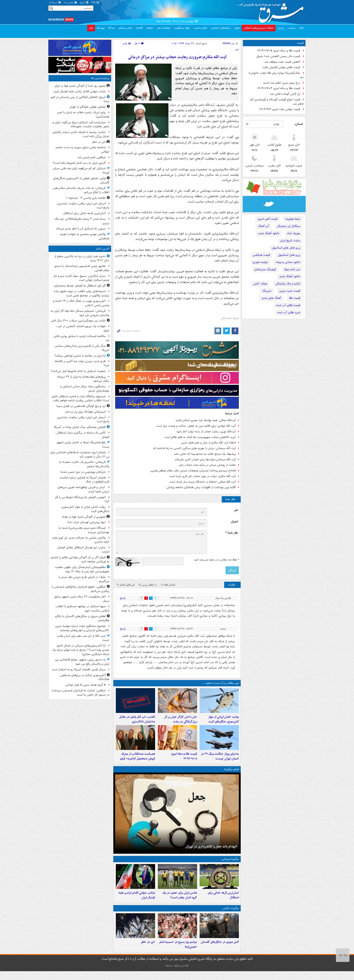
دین (237, 49)
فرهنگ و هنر (163, 28)
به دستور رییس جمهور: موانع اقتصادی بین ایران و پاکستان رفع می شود (82, 662)
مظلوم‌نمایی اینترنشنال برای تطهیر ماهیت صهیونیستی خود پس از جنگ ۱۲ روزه (82, 569)
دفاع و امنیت (200, 28)
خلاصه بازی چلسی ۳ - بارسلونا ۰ (86, 198)
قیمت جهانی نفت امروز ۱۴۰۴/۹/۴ (280, 109)
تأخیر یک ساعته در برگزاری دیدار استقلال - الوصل (82, 435)
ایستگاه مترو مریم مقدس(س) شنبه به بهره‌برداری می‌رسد (84, 530)
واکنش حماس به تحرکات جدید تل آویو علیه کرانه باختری (81, 540)
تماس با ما (70, 3)
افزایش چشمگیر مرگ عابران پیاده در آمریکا (80, 427)
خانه (302, 28)
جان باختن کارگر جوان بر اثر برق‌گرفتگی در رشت (180, 722)
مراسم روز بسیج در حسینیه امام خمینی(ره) (178, 953)
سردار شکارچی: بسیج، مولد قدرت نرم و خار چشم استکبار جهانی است (81, 278)
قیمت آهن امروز (268, 219)
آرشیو (84, 3)
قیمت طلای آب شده (288, 305)
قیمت (300, 43)
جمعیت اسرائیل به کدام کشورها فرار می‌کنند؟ (78, 371)
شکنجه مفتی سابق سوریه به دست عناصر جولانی (82, 150)
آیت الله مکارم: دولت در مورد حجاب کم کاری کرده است (203, 476)
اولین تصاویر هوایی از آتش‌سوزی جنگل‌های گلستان (81, 180)
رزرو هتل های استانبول (286, 248)
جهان (237, 28)
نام (236, 510)
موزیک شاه (294, 233)
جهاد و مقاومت (182, 28)
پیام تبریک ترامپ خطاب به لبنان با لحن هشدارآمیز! (83, 115)
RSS (95, 3)
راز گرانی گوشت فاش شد (285, 94)
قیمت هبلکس (261, 255)
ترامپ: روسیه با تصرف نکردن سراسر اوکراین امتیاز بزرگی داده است (81, 134)
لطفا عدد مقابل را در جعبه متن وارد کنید (216, 560)
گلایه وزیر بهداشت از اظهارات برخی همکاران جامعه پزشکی (201, 487)
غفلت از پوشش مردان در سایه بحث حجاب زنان (207, 465)
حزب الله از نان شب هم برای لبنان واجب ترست (83, 638)
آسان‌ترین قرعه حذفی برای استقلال (223, 902)
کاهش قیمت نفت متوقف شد (282, 62)
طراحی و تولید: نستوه (177, 974)
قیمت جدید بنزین (290, 291)
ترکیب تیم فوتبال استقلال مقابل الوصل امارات (83, 550)
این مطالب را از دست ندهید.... (220, 683)
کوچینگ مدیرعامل (265, 269)
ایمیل (234, 522)
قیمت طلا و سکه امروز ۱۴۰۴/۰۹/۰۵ (279, 51)
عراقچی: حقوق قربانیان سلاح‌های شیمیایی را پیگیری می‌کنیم (80, 589)
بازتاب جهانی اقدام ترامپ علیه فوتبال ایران (137, 902)
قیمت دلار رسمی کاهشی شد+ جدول (278, 56)
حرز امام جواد (292, 269)
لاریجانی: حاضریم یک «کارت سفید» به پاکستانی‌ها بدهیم (84, 464)
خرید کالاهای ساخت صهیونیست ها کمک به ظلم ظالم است (200, 437)
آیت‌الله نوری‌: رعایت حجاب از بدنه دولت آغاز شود (206, 432)
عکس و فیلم (125, 28)
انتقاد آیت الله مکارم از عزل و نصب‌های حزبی (208, 443)
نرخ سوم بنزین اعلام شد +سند (282, 83)
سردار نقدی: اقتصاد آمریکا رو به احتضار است (79, 670)
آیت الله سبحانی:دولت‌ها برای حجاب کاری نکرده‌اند (205, 460)
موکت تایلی (260, 284)
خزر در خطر (148, 951)
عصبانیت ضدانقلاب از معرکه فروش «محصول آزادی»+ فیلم (138, 761)
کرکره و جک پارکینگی (288, 284)
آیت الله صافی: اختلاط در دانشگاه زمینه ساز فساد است (203, 482)
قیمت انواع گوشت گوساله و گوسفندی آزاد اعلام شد (277, 102)
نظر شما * (232, 533)
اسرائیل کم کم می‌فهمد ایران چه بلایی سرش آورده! (81, 171)
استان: (299, 124)
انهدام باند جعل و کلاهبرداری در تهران (211, 851)
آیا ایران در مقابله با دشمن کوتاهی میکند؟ (80, 356)
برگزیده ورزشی (230, 864)
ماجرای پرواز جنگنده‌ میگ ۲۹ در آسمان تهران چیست (220, 761)
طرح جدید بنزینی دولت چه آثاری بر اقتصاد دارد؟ (82, 363)
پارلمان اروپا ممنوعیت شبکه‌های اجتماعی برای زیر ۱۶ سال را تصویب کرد (80, 454)
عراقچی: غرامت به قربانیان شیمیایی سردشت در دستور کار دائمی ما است (80, 693)
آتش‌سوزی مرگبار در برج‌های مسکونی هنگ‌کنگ (85, 677)
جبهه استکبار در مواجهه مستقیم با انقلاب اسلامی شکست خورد (82, 609)
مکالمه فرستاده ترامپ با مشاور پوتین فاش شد (81, 338)
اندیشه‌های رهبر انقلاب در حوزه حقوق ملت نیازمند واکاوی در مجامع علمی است (81, 293)
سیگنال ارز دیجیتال (289, 226)
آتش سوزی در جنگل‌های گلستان (220, 951)
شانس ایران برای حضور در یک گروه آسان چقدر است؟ (180, 902)
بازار (91, 28)
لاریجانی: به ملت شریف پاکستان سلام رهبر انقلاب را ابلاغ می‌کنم (81, 190)
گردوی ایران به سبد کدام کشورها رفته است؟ (79, 163)
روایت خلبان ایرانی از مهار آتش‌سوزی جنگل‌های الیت (224, 722)
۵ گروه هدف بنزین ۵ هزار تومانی (85, 685)
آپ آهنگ (263, 226)
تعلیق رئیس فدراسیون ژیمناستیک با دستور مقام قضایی (82, 268)
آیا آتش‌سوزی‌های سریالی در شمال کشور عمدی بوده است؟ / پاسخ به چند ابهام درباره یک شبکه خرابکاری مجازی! (81, 650)
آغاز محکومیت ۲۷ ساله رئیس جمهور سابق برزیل (82, 599)
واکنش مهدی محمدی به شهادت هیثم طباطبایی (85, 236)
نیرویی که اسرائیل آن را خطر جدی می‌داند (81, 229)
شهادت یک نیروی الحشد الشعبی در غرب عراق (83, 328)
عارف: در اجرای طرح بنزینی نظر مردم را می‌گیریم (84, 579)
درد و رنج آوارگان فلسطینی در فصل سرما (81, 406)
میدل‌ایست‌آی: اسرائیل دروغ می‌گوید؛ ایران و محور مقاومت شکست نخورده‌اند (81, 125)
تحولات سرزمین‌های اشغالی (259, 28)
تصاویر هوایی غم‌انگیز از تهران (88, 107)
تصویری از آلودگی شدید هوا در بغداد (84, 517)
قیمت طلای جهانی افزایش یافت (281, 67)
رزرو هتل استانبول (289, 255)
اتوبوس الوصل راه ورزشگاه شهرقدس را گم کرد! (82, 499)
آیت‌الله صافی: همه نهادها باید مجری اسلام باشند (206, 420)
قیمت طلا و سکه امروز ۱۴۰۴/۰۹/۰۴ (279, 88)
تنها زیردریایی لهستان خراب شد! (86, 522)
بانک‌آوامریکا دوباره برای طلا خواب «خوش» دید (276, 75)
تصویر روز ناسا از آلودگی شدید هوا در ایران (80, 86)
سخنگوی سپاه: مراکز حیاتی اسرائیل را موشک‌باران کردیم (85, 389)
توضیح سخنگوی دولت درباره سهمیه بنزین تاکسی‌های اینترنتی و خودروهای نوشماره (82, 628)
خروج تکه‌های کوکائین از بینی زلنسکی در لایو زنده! (80, 99)
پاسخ (123, 598)
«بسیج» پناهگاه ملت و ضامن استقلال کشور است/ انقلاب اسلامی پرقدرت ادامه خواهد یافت (80, 399)
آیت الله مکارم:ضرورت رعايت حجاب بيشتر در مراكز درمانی (177, 57)
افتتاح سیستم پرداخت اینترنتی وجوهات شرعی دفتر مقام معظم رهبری (193, 471)
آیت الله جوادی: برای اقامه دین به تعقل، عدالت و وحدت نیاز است (196, 426)
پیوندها (101, 28)
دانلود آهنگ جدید (269, 233)
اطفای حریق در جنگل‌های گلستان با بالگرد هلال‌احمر (82, 618)
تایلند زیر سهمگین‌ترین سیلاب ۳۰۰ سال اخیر (78, 321)
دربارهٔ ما (55, 3)
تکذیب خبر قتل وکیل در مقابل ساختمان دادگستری (137, 722)
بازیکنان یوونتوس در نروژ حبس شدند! (83, 472)
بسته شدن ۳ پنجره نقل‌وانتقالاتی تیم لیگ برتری (82, 221)
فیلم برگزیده (231, 774)
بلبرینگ (267, 291)
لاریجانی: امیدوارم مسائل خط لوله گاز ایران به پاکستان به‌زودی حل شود (80, 313)
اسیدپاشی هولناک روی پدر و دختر (85, 412)
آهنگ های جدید (271, 298)
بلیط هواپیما (293, 219)
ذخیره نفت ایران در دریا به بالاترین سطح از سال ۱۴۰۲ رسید (82, 258)
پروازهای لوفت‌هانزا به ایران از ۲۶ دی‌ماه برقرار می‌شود (83, 379)
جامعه (150, 28)
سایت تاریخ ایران (290, 241)
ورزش (281, 28)
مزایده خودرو (260, 262)
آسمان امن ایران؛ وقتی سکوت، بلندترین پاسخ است (83, 206)
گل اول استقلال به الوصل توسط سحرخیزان (80, 286)
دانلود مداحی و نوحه (288, 262)
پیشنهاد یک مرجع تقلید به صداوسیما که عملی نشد (205, 454)
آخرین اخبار (102, 249)
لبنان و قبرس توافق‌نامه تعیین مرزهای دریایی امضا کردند (83, 489)
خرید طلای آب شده (289, 312)
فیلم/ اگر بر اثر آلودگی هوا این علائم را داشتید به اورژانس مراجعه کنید (80, 560)
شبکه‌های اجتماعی (221, 28)
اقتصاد (139, 28)
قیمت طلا (295, 298)
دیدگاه (112, 28)
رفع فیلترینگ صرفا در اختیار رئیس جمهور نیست (83, 445)
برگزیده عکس (231, 915)
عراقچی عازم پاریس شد (92, 157)
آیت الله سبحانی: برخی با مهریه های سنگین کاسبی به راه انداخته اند (194, 448)
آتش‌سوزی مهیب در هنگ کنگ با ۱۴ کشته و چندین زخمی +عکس (81, 303)
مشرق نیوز (272, 11)
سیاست (291, 28)
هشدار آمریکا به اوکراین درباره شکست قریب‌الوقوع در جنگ (84, 480)
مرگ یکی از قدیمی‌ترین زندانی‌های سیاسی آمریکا (82, 348)
